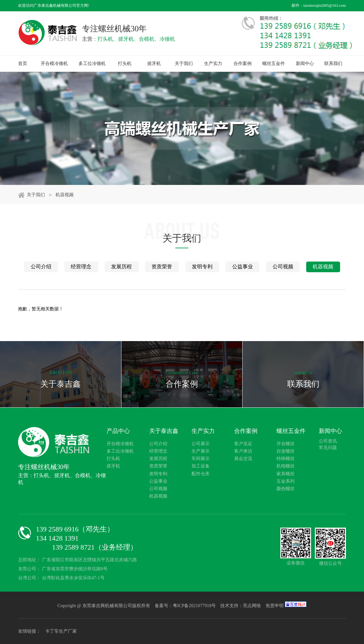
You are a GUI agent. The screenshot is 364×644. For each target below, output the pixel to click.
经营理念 (81, 267)
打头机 (125, 64)
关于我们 (184, 64)
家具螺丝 (286, 474)
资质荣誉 (162, 267)
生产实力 (213, 64)
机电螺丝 (286, 466)
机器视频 (65, 195)
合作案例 (243, 64)
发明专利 (202, 267)
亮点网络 (252, 606)
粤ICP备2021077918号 (195, 606)
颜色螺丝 (286, 489)
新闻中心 (305, 64)
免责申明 (275, 606)
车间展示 (201, 459)
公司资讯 (328, 441)
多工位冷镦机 (92, 64)
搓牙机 (154, 64)
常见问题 (328, 448)
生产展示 (201, 451)
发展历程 (121, 267)
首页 (23, 64)
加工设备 (201, 466)
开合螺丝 (286, 444)
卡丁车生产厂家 (61, 631)
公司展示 (201, 444)
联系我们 (333, 64)
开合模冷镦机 (54, 64)
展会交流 (243, 459)
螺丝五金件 (274, 64)
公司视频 (283, 267)
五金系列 (286, 481)
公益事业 (243, 267)
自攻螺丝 (286, 451)
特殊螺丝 (286, 459)
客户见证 (243, 444)
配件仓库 (201, 474)
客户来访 (243, 451)
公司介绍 (41, 267)
